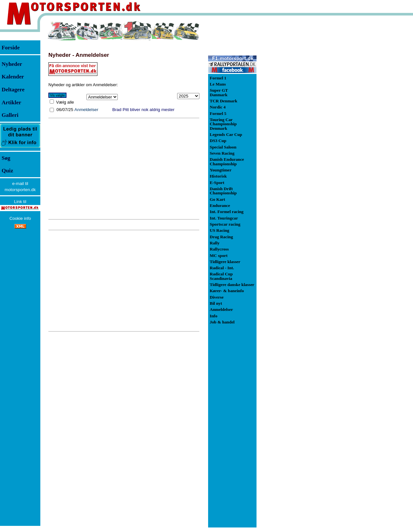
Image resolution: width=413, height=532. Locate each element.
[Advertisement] (124, 169)
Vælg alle (64, 102)
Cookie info (20, 218)
